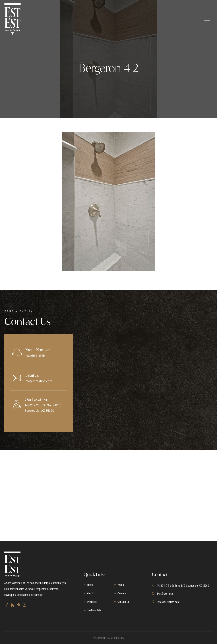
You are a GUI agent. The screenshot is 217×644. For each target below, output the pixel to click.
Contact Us (123, 602)
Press (121, 585)
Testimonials (94, 610)
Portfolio (92, 602)
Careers (122, 593)
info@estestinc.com (38, 381)
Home (90, 585)
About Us (92, 593)
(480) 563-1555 (35, 355)
